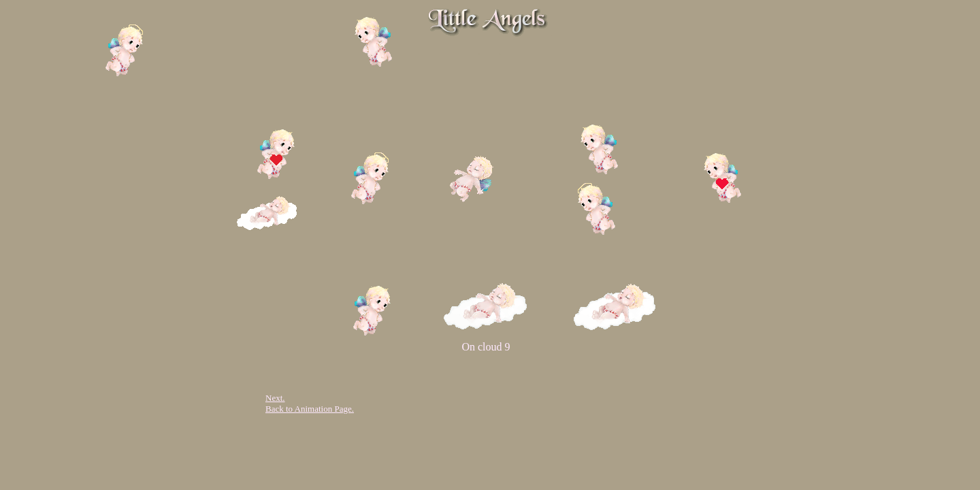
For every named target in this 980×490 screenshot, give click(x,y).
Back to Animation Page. (310, 409)
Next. (275, 398)
